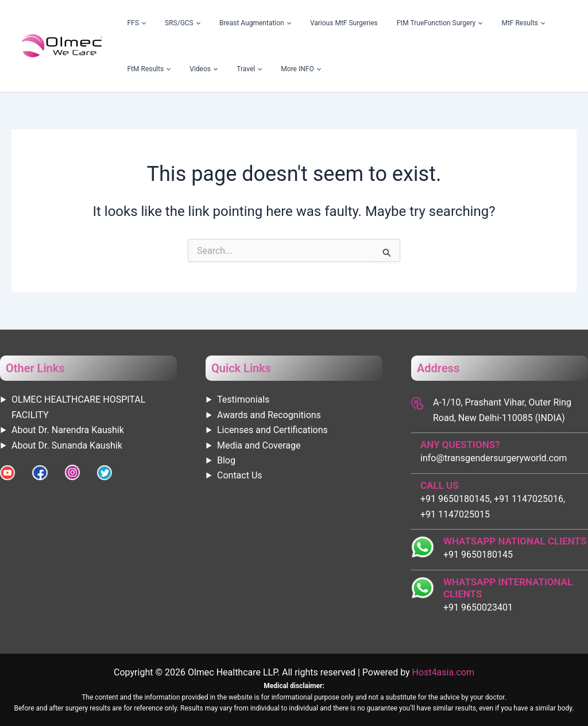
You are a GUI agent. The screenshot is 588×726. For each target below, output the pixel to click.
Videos (550, 23)
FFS (131, 23)
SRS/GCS (165, 23)
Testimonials (243, 399)
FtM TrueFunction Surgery (385, 23)
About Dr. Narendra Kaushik (68, 430)
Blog (226, 460)
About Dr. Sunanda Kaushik (67, 445)
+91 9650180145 (478, 555)
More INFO (173, 69)
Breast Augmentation (225, 23)
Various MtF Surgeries (302, 23)
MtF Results (457, 23)
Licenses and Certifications (272, 430)
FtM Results (508, 23)
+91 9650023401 (478, 607)
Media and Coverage (259, 445)
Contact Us (240, 475)
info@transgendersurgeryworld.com (494, 458)
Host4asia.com (443, 672)
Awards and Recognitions (269, 415)
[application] (136, 23)
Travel (134, 69)
